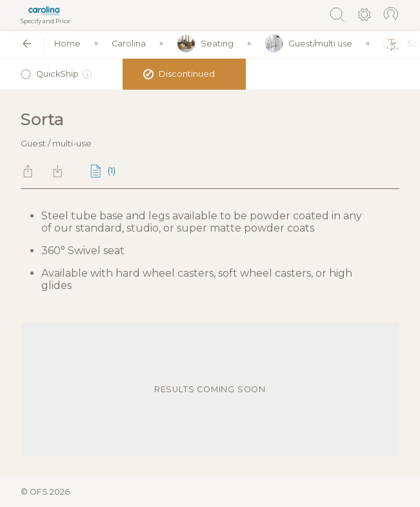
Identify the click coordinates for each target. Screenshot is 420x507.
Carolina (129, 44)
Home (67, 44)
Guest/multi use (308, 44)
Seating (205, 44)
